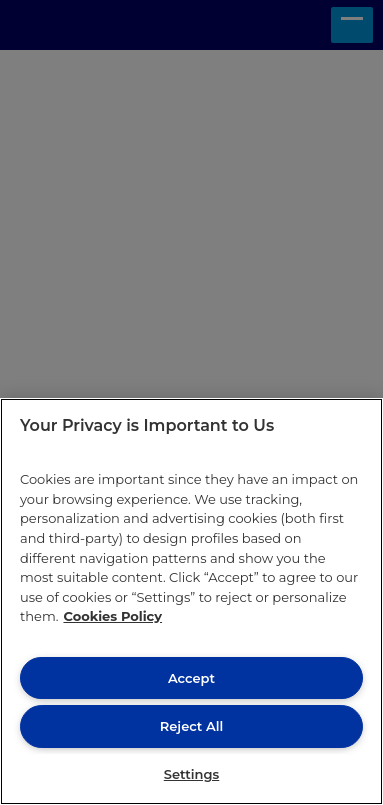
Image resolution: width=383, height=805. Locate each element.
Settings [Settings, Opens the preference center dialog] (192, 774)
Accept (191, 678)
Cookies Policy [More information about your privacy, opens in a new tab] (112, 616)
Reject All (191, 726)
